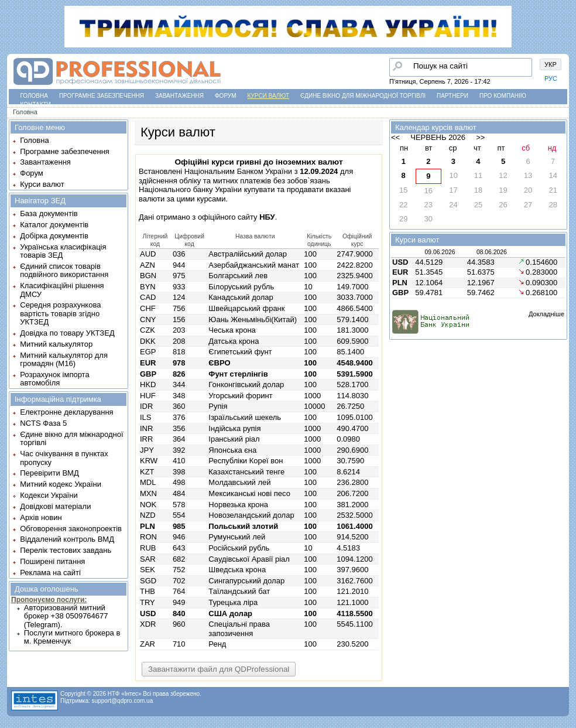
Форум (226, 96)
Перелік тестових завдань (66, 550)
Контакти (36, 105)
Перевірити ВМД (49, 473)
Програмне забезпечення (102, 96)
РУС (551, 78)
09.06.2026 (440, 252)
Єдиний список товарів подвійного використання (64, 270)
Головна (34, 96)
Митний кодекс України (61, 484)
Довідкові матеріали (55, 506)
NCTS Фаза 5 (43, 423)
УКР (551, 64)
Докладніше (546, 314)
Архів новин (41, 517)
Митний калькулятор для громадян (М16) (64, 359)
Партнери (452, 96)
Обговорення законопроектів (71, 529)
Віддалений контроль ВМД (67, 539)
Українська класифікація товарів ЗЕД (63, 251)
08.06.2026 (492, 252)
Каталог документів (54, 225)
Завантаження (179, 96)
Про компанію (503, 96)
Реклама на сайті (50, 573)
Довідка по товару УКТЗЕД (67, 333)
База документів (49, 213)
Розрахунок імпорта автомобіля (54, 379)
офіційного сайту (236, 217)
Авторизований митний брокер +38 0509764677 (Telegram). (66, 616)
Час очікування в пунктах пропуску (64, 458)
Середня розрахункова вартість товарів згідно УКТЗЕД (60, 313)
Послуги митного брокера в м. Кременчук (72, 637)
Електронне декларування (66, 412)
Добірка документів (54, 236)
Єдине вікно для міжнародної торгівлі (363, 96)
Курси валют (268, 96)
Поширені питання (52, 561)
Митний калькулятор (56, 344)
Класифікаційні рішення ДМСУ (62, 290)
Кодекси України (49, 495)
